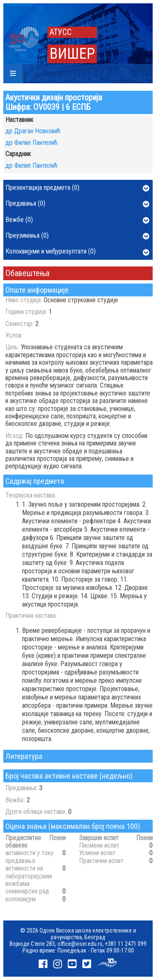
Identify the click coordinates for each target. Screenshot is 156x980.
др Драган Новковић (33, 131)
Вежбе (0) (77, 220)
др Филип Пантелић (31, 143)
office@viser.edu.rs (80, 944)
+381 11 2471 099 (126, 944)
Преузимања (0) (77, 236)
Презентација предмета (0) (77, 188)
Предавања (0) (77, 204)
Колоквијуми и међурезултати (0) (77, 252)
